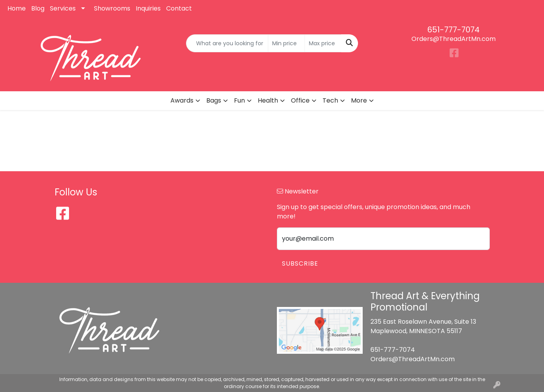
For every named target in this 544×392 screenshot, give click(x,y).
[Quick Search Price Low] (286, 43)
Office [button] (300, 100)
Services (63, 8)
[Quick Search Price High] (323, 43)
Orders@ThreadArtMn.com (454, 39)
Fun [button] (239, 100)
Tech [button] (330, 100)
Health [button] (268, 100)
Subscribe (300, 263)
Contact (179, 8)
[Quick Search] (227, 43)
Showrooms (112, 8)
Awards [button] (182, 100)
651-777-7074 (454, 30)
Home (17, 8)
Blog (38, 8)
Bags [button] (214, 100)
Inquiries (148, 8)
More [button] (359, 100)
